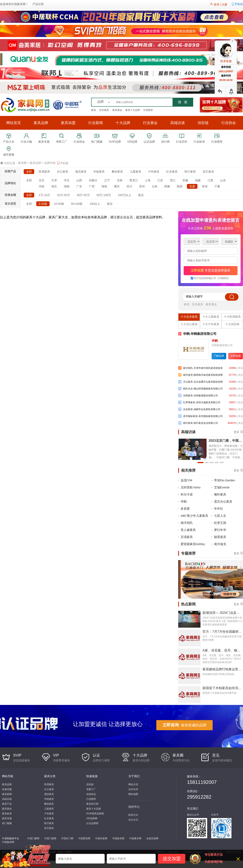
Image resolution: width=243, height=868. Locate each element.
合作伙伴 (133, 789)
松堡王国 (220, 523)
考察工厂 (91, 789)
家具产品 (7, 804)
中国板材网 (8, 842)
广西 (92, 186)
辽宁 (107, 180)
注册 (224, 4)
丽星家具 (220, 537)
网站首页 (14, 123)
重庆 (117, 186)
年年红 (219, 509)
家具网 (22, 163)
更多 (237, 432)
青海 (205, 186)
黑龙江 (134, 180)
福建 (198, 180)
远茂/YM (186, 480)
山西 (79, 180)
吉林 (120, 180)
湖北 (54, 186)
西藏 (167, 186)
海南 (104, 186)
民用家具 (44, 172)
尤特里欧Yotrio (191, 487)
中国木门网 (67, 838)
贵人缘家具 (188, 530)
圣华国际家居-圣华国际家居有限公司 (200, 416)
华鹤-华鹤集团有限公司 (197, 334)
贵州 (142, 186)
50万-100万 (104, 195)
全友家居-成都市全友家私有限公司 (199, 409)
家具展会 (117, 110)
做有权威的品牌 (184, 725)
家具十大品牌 (133, 110)
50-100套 (77, 204)
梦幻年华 (220, 530)
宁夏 (217, 186)
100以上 (95, 204)
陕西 (180, 186)
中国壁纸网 (84, 838)
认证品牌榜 (92, 823)
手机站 (239, 4)
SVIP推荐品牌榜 (95, 814)
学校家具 (99, 172)
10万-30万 (63, 195)
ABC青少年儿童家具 (194, 516)
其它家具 (208, 172)
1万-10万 (44, 195)
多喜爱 (185, 509)
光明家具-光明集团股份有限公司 (198, 395)
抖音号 (215, 815)
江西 (210, 180)
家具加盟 (68, 123)
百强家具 (187, 537)
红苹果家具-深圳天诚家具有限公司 (199, 402)
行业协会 (229, 123)
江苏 (160, 180)
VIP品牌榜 (92, 818)
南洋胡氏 (187, 523)
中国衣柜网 (101, 838)
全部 (29, 172)
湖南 (67, 186)
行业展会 (150, 123)
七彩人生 (220, 516)
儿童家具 (135, 172)
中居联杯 (148, 110)
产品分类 (38, 4)
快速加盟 (7, 789)
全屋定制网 (152, 838)
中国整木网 (135, 838)
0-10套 (43, 204)
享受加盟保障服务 (211, 270)
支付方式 (133, 820)
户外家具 (154, 172)
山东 (223, 180)
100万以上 (124, 195)
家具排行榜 (92, 804)
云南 (155, 186)
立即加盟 (236, 356)
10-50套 (59, 204)
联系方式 (133, 815)
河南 (42, 186)
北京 (42, 180)
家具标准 (7, 814)
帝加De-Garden (225, 480)
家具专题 (7, 818)
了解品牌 (219, 356)
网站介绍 (133, 784)
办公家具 (63, 172)
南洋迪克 (220, 544)
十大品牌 (123, 123)
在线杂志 (91, 794)
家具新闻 (7, 794)
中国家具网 (18, 4)
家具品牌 (41, 123)
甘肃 (192, 186)
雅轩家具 (220, 494)
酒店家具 (81, 172)
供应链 (203, 123)
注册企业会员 (123, 217)
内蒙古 (93, 180)
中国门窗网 (33, 838)
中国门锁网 (50, 838)
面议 (141, 195)
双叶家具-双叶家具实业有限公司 (198, 423)
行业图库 (91, 799)
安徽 (185, 180)
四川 (129, 186)
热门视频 (7, 823)
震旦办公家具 (223, 501)
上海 (148, 180)
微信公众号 (193, 815)
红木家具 (172, 172)
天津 (54, 180)
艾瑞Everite (222, 487)
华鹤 (184, 501)
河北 (67, 180)
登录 (216, 4)
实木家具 (104, 110)
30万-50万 (83, 195)
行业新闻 (96, 123)
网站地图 (133, 794)
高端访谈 (178, 123)
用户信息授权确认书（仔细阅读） (212, 278)
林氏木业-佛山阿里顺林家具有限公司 (200, 389)
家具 (94, 110)
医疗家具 (190, 172)
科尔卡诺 (187, 494)
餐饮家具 (117, 172)
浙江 (173, 180)
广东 (79, 186)
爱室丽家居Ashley (193, 544)
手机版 (63, 163)
